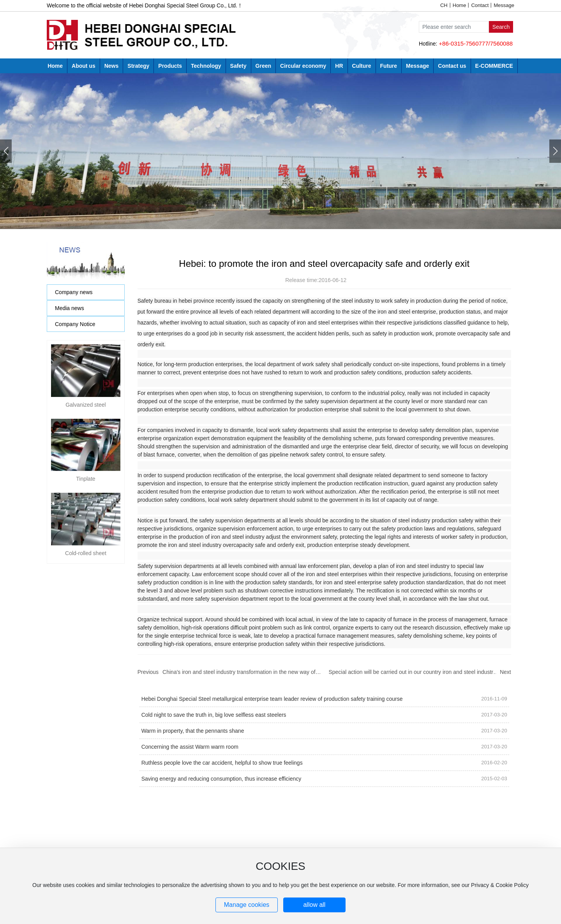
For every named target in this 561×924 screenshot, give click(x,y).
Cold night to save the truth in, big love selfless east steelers (214, 715)
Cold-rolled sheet (86, 423)
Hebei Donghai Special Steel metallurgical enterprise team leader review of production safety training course (272, 699)
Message (504, 5)
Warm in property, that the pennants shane (193, 731)
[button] (555, 151)
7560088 (501, 43)
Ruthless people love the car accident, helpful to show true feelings (222, 763)
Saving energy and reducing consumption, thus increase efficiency (221, 779)
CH (444, 5)
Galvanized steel (86, 361)
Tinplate (86, 392)
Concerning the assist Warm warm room (190, 747)
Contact (480, 5)
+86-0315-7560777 (463, 43)
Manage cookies (247, 905)
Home (460, 5)
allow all (314, 905)
